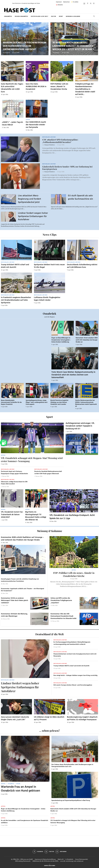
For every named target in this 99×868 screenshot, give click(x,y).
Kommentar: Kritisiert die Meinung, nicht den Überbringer (14, 615)
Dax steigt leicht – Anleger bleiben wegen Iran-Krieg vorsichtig (75, 675)
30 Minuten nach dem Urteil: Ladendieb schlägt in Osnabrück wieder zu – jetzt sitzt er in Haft (73, 46)
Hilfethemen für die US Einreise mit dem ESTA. (45, 861)
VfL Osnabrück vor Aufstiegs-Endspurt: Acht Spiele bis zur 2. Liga (72, 517)
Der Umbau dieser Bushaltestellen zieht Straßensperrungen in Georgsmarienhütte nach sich (72, 766)
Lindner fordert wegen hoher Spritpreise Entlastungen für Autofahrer (33, 216)
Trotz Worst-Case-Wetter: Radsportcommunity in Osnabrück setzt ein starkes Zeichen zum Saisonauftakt (73, 375)
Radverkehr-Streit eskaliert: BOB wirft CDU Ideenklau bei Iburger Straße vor (87, 340)
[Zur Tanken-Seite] (4, 443)
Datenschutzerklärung (49, 859)
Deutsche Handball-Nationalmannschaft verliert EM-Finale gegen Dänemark (48, 473)
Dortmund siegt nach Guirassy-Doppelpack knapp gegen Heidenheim (14, 473)
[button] (9, 3)
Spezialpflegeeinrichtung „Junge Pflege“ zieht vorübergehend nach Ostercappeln (37, 402)
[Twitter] (91, 3)
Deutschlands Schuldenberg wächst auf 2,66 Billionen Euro (82, 266)
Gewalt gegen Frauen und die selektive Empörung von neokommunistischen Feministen (20, 580)
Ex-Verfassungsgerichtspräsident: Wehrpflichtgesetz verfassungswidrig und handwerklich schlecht (72, 643)
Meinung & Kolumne (73, 16)
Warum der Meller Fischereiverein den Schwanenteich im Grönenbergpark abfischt (25, 46)
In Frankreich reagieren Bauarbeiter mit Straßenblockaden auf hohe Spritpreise (16, 300)
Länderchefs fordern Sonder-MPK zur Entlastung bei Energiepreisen (67, 168)
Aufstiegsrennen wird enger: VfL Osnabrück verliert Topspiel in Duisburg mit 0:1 (80, 426)
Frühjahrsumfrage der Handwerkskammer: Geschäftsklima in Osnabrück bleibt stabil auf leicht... (85, 89)
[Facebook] (88, 3)
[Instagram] (94, 3)
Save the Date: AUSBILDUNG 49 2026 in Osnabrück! (36, 87)
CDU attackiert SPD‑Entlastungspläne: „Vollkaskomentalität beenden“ (60, 141)
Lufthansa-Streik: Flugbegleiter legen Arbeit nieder (47, 299)
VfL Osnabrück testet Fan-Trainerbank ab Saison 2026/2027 (12, 515)
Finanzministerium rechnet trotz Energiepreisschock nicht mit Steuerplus (75, 655)
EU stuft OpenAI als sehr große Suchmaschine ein (80, 197)
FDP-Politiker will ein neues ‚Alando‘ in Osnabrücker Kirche (59, 87)
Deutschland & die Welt (39, 16)
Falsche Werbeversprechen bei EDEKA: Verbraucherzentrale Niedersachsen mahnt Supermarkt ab (86, 403)
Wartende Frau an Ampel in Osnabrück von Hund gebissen (20, 789)
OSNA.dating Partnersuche (23, 861)
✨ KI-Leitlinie (75, 2)
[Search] (94, 16)
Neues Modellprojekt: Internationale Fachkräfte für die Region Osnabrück (11, 402)
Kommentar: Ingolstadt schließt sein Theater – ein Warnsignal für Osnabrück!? (22, 590)
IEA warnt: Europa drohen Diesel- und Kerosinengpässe (73, 685)
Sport (61, 16)
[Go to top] (50, 865)
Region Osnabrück (21, 16)
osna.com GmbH (28, 859)
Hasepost (7, 53)
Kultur (54, 16)
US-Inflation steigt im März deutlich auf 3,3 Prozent (49, 718)
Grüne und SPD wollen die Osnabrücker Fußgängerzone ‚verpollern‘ (61, 600)
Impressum (59, 2)
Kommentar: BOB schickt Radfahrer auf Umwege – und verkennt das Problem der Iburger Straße (22, 539)
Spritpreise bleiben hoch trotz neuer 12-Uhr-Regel (49, 266)
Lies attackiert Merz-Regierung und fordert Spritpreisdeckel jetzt (29, 199)
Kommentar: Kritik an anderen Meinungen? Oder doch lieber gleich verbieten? (15, 600)
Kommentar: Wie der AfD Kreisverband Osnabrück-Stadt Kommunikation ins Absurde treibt (64, 616)
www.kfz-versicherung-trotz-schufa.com (72, 861)
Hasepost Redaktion (50, 145)
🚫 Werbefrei (59, 5)
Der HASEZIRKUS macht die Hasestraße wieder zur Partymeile (36, 125)
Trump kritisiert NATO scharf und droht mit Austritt (15, 266)
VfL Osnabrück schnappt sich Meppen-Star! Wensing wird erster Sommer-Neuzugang (73, 822)
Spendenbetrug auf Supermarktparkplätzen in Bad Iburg (71, 800)
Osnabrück (8, 16)
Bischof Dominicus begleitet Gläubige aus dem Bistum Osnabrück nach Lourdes (59, 402)
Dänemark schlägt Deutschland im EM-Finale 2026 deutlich (14, 483)
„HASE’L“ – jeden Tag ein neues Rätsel (12, 124)
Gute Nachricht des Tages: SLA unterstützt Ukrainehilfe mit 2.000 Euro (12, 88)
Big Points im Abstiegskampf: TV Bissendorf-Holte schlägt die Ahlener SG (36, 516)
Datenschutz (66, 2)
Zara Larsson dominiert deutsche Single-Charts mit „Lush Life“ (15, 718)
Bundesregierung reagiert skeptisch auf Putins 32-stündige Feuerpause (82, 718)
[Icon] (16, 250)
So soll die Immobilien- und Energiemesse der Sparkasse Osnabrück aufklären (25, 822)
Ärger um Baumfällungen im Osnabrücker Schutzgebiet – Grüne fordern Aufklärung (61, 340)
